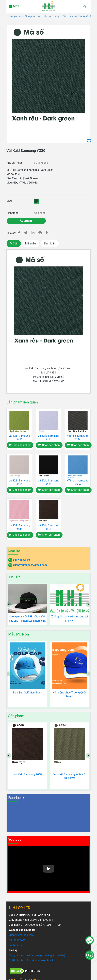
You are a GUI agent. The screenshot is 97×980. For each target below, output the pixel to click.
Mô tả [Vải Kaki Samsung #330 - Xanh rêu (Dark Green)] (14, 243)
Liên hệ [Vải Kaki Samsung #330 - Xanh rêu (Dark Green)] (26, 221)
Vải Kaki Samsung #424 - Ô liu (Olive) (69, 776)
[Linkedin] (33, 233)
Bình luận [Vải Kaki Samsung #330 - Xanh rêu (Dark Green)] (50, 243)
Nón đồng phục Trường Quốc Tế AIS (70, 694)
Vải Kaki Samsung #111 (48, 438)
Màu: (9, 201)
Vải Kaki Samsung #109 (48, 482)
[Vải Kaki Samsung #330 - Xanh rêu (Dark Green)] (48, 84)
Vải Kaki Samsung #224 (78, 438)
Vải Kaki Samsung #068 (48, 527)
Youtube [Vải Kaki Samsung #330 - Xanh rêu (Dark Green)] (15, 839)
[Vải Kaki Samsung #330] (49, 6)
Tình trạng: (13, 213)
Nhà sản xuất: (15, 163)
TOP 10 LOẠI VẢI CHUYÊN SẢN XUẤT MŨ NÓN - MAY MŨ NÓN (28, 619)
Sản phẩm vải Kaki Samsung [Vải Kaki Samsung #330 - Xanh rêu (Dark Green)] (42, 16)
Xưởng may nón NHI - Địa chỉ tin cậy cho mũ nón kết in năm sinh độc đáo (69, 619)
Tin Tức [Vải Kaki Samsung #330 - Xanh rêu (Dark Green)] (14, 577)
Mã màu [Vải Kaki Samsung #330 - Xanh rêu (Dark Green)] (31, 243)
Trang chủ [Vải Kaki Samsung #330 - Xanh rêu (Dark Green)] (15, 16)
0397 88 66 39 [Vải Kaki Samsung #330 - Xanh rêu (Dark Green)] (21, 560)
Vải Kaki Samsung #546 (19, 527)
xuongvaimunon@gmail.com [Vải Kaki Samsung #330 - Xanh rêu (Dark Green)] (30, 565)
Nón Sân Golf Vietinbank (28, 693)
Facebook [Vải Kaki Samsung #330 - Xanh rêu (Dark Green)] (16, 798)
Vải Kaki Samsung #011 (19, 482)
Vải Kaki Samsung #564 (78, 482)
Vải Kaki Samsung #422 (19, 438)
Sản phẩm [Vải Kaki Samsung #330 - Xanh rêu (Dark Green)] (16, 716)
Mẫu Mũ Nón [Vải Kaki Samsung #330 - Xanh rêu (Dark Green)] (19, 634)
